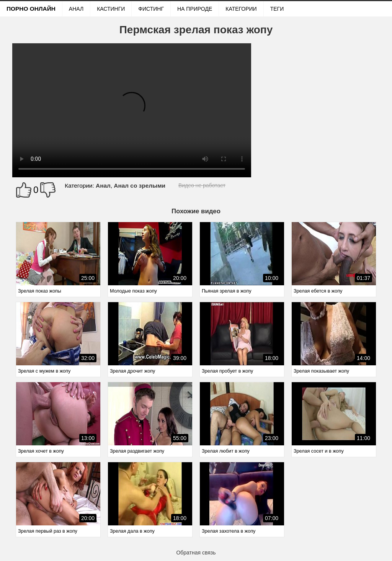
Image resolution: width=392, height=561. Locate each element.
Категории (241, 9)
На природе (195, 9)
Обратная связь (196, 553)
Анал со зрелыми (140, 186)
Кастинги (111, 9)
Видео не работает (202, 185)
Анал (76, 9)
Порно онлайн (31, 9)
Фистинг (151, 9)
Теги (277, 9)
